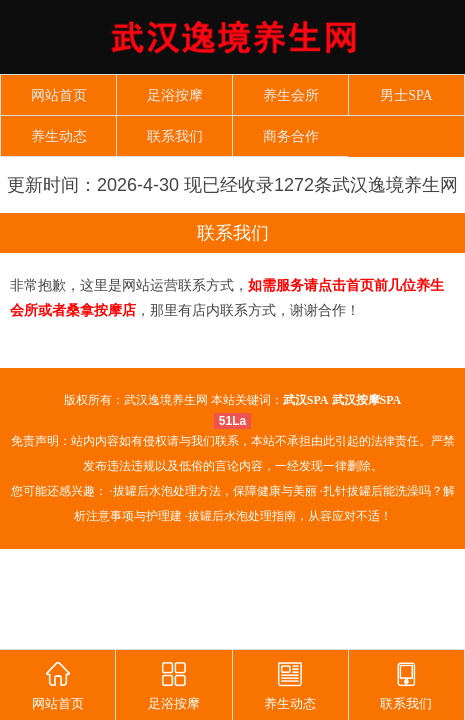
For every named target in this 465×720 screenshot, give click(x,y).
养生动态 (59, 136)
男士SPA (406, 95)
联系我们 (175, 136)
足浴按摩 (175, 95)
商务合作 (291, 136)
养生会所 (291, 95)
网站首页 (59, 95)
